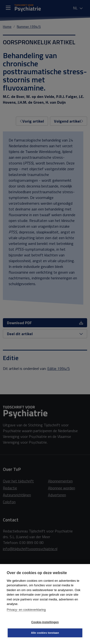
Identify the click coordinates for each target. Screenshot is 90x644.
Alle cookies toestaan (45, 633)
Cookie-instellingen (45, 622)
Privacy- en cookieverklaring (26, 610)
